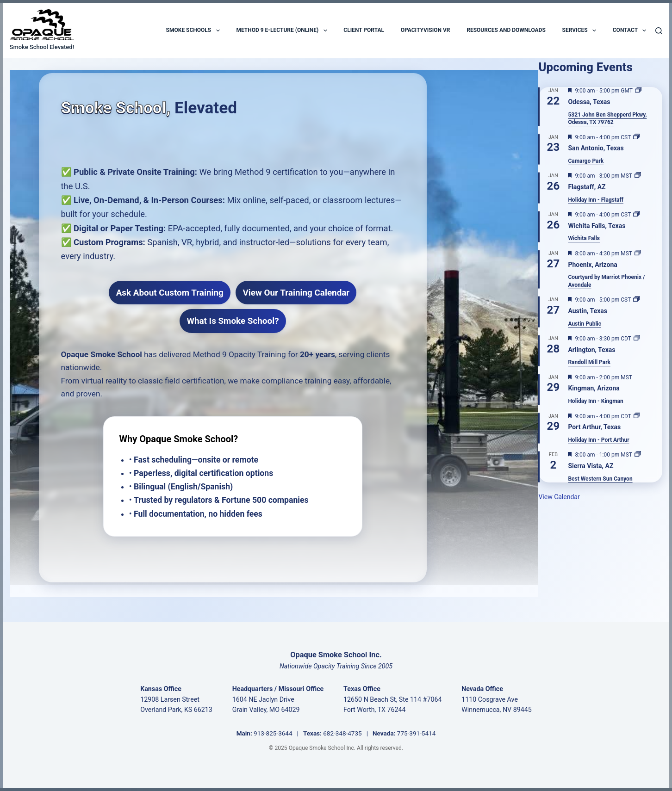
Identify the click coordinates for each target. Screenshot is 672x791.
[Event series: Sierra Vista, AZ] (638, 455)
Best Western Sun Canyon (600, 479)
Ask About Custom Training (170, 293)
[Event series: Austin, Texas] (636, 300)
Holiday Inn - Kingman (595, 401)
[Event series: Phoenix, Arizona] (638, 253)
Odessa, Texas (589, 102)
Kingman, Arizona (594, 388)
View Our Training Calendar (296, 293)
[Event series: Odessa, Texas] (638, 91)
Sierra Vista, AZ (591, 466)
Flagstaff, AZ (587, 187)
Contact (630, 31)
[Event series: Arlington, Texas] (637, 339)
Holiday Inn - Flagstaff (596, 200)
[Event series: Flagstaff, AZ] (638, 176)
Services (579, 31)
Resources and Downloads (506, 30)
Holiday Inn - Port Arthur (598, 440)
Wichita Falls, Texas (597, 226)
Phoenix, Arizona (592, 265)
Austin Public (585, 324)
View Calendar (559, 497)
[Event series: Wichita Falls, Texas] (636, 215)
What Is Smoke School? (233, 321)
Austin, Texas (588, 311)
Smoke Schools (193, 31)
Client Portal (364, 30)
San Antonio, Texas (596, 148)
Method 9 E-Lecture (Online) (281, 31)
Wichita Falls (584, 238)
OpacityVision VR (426, 30)
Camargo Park (586, 161)
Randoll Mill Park (589, 362)
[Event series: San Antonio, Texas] (636, 137)
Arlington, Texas (591, 350)
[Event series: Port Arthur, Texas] (637, 416)
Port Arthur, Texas (594, 427)
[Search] (659, 31)
